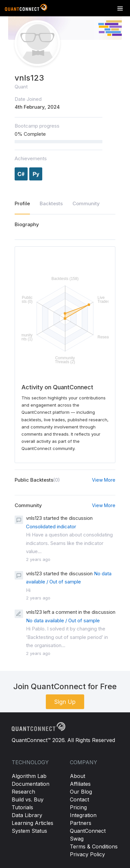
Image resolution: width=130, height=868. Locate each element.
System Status (29, 831)
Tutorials (22, 807)
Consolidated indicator (51, 527)
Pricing (78, 807)
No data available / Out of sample (63, 620)
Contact (79, 799)
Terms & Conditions (94, 846)
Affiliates (80, 784)
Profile (22, 203)
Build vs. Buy (28, 799)
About (78, 776)
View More (104, 480)
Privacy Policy (87, 854)
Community (86, 203)
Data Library (27, 815)
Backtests (51, 203)
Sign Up (65, 702)
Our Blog (81, 792)
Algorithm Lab (29, 776)
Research (23, 792)
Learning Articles (32, 823)
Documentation (31, 784)
